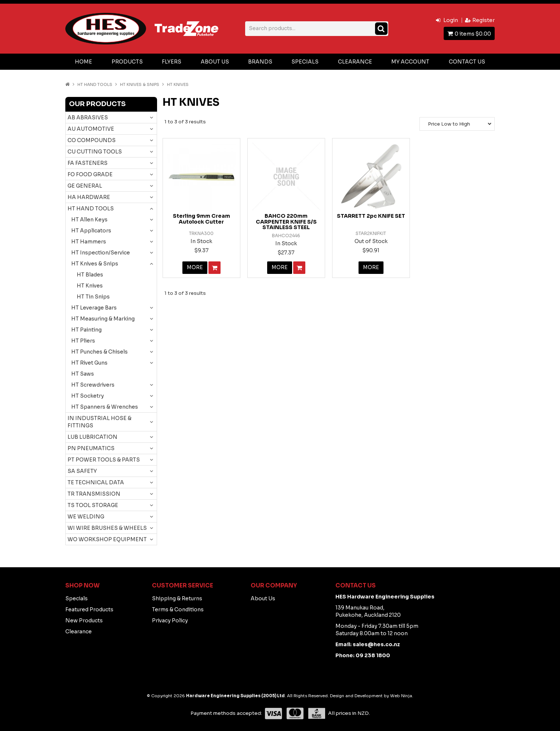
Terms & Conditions (178, 609)
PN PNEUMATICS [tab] (91, 448)
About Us (215, 62)
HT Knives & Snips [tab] (95, 264)
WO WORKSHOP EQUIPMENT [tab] (107, 539)
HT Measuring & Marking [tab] (103, 319)
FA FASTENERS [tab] (88, 163)
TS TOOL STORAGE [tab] (93, 505)
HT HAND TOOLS (95, 84)
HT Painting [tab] (86, 330)
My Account (410, 62)
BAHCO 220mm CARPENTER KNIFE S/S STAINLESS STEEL (286, 222)
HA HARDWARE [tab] (89, 197)
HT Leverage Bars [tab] (94, 308)
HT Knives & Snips (140, 84)
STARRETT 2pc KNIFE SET (371, 216)
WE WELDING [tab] (86, 517)
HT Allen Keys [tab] (89, 220)
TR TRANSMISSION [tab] (94, 494)
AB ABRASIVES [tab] (88, 117)
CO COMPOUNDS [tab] (92, 140)
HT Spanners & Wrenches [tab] (105, 407)
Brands (260, 62)
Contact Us (467, 62)
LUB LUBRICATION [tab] (92, 437)
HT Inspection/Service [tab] (101, 253)
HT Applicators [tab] (91, 231)
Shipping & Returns (177, 598)
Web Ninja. (402, 696)
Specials (305, 62)
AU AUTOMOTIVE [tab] (91, 129)
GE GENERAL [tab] (85, 186)
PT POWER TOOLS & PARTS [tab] (104, 460)
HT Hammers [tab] (89, 242)
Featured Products (89, 609)
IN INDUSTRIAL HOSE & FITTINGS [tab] (99, 422)
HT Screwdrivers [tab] (93, 385)
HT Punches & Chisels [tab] (99, 352)
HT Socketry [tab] (88, 396)
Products (127, 62)
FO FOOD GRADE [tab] (90, 174)
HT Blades (90, 275)
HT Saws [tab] (83, 374)
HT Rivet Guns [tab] (89, 363)
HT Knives (90, 286)
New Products (84, 620)
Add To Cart (214, 268)
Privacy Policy (170, 620)
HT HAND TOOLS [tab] (91, 209)
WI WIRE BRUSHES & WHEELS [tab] (107, 528)
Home (83, 62)
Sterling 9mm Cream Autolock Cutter (201, 219)
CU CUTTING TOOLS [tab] (95, 152)
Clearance (355, 62)
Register (483, 20)
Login (451, 20)
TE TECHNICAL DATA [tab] (96, 482)
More (195, 268)
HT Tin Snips (93, 297)
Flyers (172, 62)
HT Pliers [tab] (83, 341)
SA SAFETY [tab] (82, 471)
